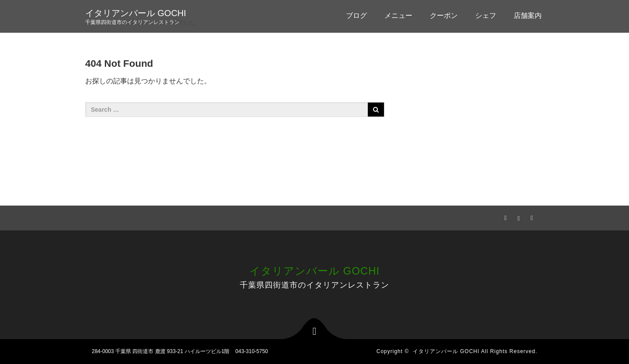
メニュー (398, 15)
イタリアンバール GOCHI (136, 13)
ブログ (356, 15)
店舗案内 (528, 15)
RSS (531, 216)
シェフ (486, 15)
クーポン (444, 15)
